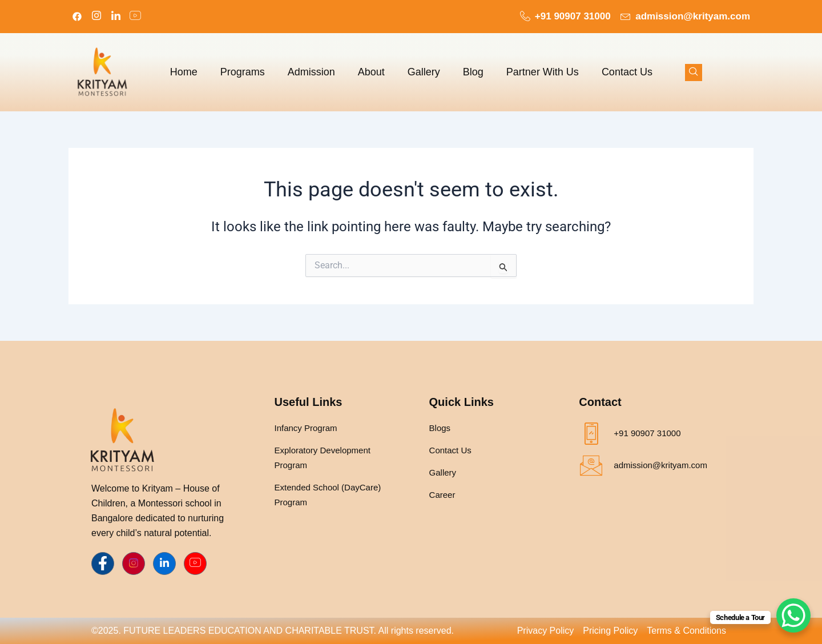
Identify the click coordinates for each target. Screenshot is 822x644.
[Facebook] (77, 17)
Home (184, 72)
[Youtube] (195, 563)
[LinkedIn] (116, 17)
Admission (311, 72)
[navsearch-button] (694, 73)
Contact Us (627, 72)
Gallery (424, 72)
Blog (473, 72)
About (371, 72)
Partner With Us (543, 72)
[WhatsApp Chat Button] (793, 615)
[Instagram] (96, 17)
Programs (243, 72)
